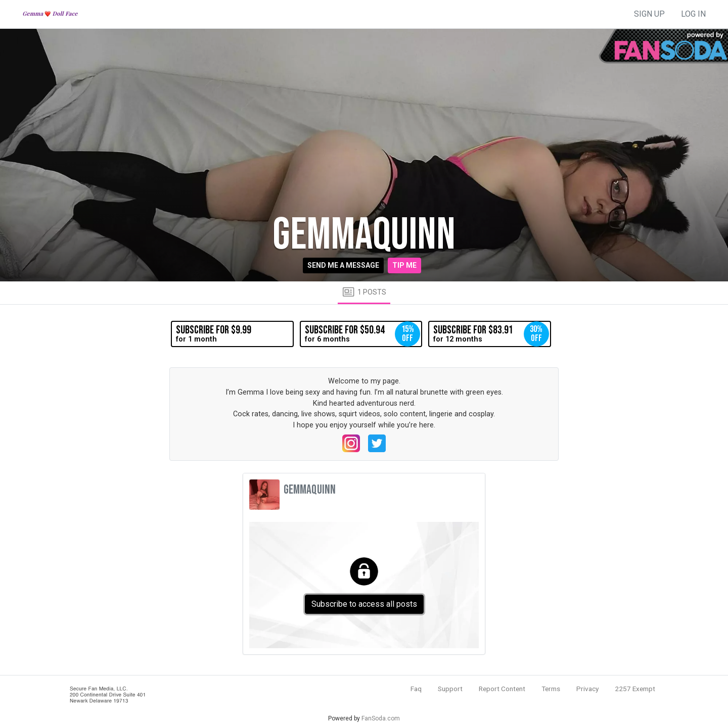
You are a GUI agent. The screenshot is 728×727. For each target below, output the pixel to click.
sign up (649, 14)
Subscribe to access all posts (364, 604)
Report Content (502, 689)
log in (693, 14)
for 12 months (491, 334)
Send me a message (343, 265)
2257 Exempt (635, 689)
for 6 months (362, 334)
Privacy (587, 689)
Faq (416, 689)
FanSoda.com (381, 718)
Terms (551, 689)
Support (450, 689)
